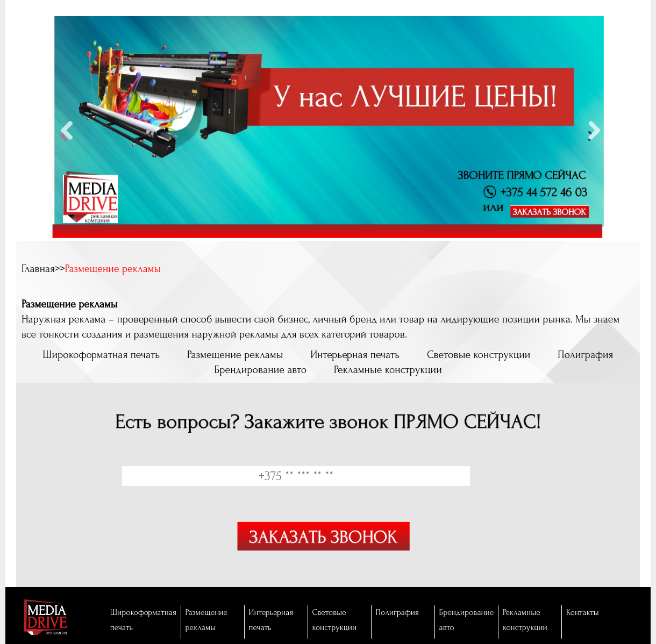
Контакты (583, 613)
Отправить (323, 545)
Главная (38, 269)
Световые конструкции (479, 355)
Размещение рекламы (235, 355)
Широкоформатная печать (101, 355)
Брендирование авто (260, 370)
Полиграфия (585, 355)
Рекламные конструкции (388, 370)
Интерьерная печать (355, 355)
